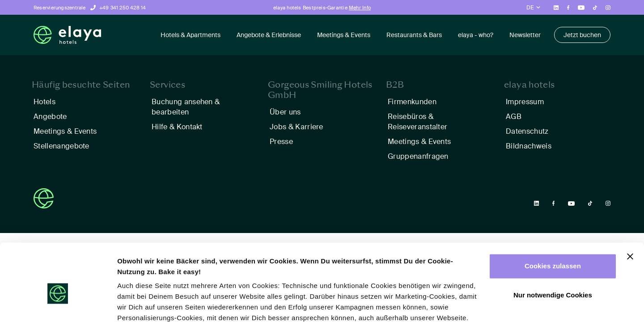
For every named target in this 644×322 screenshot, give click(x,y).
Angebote (50, 117)
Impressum (525, 102)
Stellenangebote (61, 146)
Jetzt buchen (582, 35)
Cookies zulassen (553, 217)
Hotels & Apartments (191, 35)
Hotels (44, 102)
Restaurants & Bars (414, 35)
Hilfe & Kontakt (177, 127)
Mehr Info (360, 8)
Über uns (285, 112)
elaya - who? (476, 35)
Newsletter (525, 35)
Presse (281, 142)
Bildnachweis (529, 146)
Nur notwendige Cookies (553, 246)
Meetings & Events (344, 35)
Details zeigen (140, 304)
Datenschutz (527, 131)
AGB (514, 117)
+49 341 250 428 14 (123, 8)
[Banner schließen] (630, 208)
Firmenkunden (412, 102)
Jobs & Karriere (297, 127)
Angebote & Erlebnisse (269, 35)
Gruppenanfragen (418, 156)
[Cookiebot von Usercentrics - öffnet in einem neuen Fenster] (58, 305)
